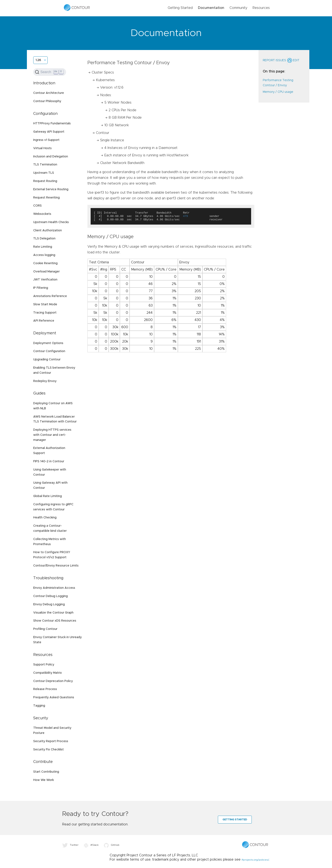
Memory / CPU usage (278, 92)
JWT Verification (45, 280)
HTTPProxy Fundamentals (52, 124)
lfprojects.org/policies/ (255, 860)
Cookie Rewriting (45, 263)
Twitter (70, 845)
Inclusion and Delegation (51, 157)
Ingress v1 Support (46, 140)
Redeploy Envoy (45, 381)
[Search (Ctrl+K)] (50, 72)
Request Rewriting (46, 198)
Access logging (44, 255)
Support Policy (44, 665)
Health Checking (45, 518)
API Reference (44, 321)
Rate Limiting (43, 247)
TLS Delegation (44, 239)
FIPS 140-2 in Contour (49, 461)
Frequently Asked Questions (54, 697)
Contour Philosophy (47, 101)
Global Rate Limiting (48, 496)
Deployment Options (48, 343)
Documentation (211, 8)
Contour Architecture (49, 93)
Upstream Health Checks (51, 222)
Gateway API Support (49, 132)
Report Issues (274, 60)
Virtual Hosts (42, 148)
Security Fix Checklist (48, 750)
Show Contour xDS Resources (55, 621)
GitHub (112, 845)
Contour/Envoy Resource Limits (56, 566)
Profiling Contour (45, 629)
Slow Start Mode (45, 304)
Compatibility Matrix (48, 673)
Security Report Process (51, 741)
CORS (37, 206)
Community (238, 8)
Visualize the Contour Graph (53, 613)
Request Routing (45, 181)
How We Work (44, 780)
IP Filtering (41, 288)
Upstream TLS (44, 173)
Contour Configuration (49, 351)
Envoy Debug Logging (49, 604)
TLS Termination (45, 165)
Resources (261, 8)
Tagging (39, 706)
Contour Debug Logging (50, 596)
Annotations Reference (50, 296)
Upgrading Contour (47, 360)
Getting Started (180, 8)
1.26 (38, 60)
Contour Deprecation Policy (53, 681)
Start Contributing (46, 772)
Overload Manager (46, 272)
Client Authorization (48, 231)
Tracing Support (45, 313)
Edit (293, 60)
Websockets (42, 214)
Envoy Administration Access (54, 588)
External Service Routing (51, 189)
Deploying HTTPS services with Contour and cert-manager (52, 435)
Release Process (45, 689)
